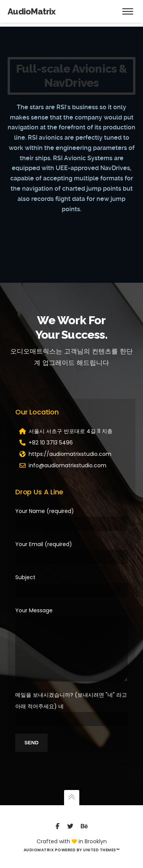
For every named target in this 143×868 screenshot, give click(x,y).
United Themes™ (101, 850)
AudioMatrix (32, 11)
